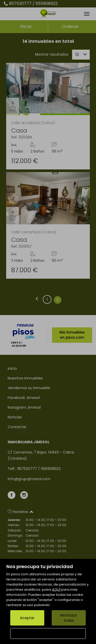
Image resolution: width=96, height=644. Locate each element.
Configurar (48, 633)
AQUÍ (56, 590)
